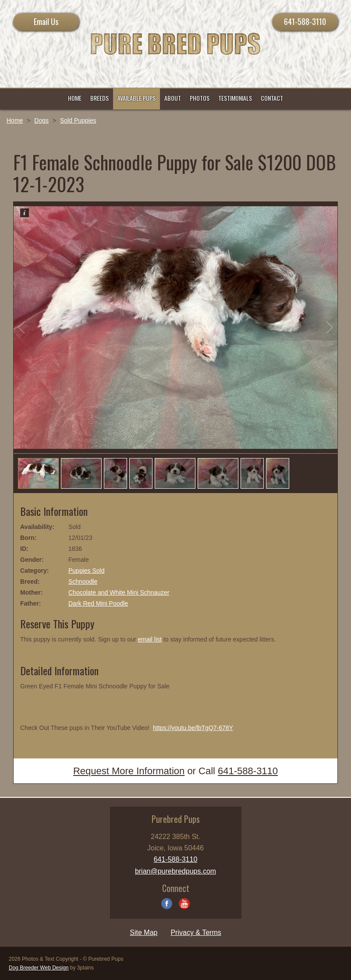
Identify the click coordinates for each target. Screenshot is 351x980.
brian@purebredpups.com (175, 871)
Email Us (46, 21)
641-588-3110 (305, 21)
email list (149, 639)
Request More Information (129, 771)
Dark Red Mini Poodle (98, 603)
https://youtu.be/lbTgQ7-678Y (193, 728)
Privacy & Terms (196, 932)
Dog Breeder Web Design (39, 968)
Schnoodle (83, 582)
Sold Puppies (78, 120)
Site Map (144, 932)
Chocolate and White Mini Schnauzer (119, 592)
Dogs (41, 120)
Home (15, 120)
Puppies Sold (87, 571)
